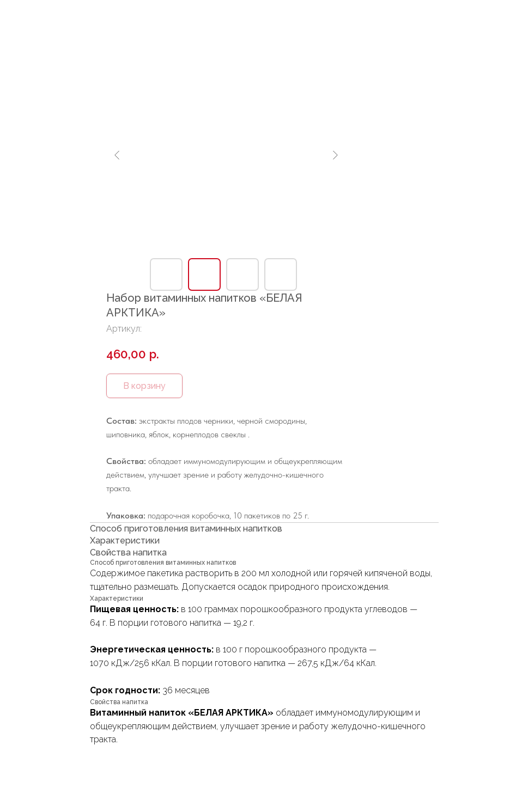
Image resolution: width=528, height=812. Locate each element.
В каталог (42, 17)
